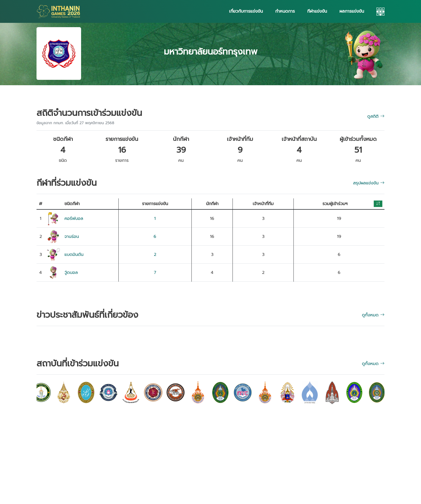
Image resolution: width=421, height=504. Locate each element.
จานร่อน (72, 237)
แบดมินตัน (74, 255)
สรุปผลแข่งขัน (369, 183)
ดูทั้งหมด (373, 364)
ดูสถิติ (376, 116)
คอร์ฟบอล (74, 219)
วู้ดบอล (71, 273)
